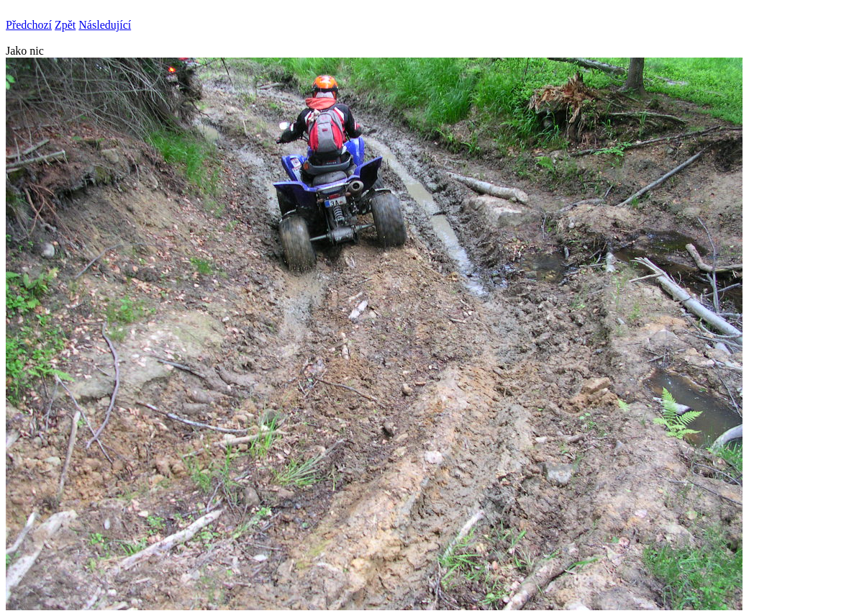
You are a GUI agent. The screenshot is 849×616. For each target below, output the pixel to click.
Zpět (65, 25)
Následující (105, 25)
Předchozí (29, 25)
